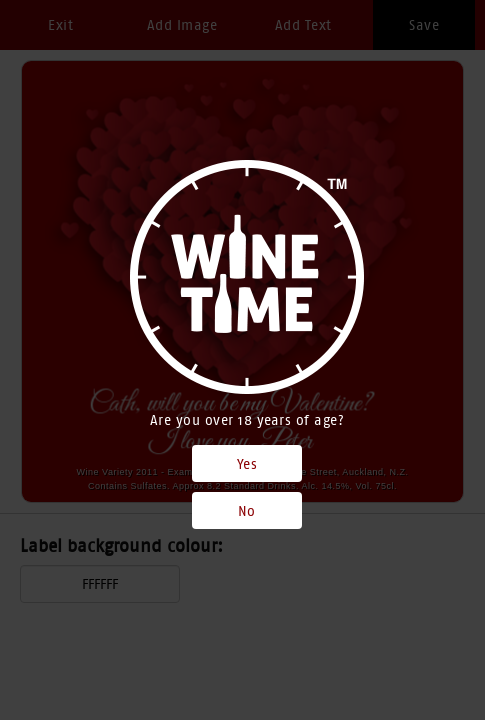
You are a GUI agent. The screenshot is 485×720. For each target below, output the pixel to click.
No (247, 511)
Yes (247, 464)
